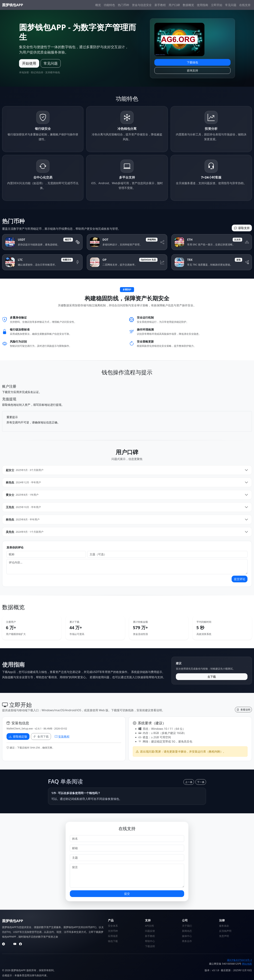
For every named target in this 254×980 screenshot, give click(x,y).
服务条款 (224, 926)
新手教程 (160, 5)
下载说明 (150, 946)
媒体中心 (187, 936)
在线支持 (245, 5)
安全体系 (113, 926)
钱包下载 (113, 941)
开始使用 (29, 63)
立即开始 (217, 5)
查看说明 (243, 710)
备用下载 (41, 737)
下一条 (201, 782)
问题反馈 (150, 931)
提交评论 (240, 579)
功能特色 (109, 5)
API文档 (149, 926)
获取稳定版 (18, 737)
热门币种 (123, 5)
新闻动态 (187, 931)
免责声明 (224, 936)
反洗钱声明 (225, 931)
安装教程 (62, 737)
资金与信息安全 (142, 5)
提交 (127, 894)
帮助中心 (150, 941)
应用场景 (113, 936)
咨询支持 (192, 70)
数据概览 (188, 5)
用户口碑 (174, 5)
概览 (98, 5)
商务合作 (187, 941)
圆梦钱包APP (13, 5)
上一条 (189, 782)
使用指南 (202, 5)
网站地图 (247, 964)
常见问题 (231, 5)
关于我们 (187, 926)
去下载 (212, 677)
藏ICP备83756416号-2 (239, 960)
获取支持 (242, 228)
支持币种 (113, 931)
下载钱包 (192, 62)
